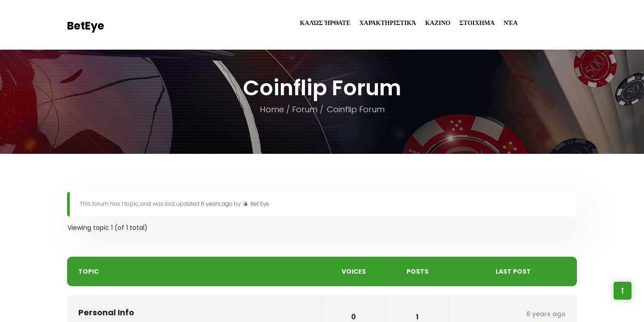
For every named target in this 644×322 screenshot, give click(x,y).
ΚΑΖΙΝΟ (438, 23)
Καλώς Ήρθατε (325, 23)
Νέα (511, 23)
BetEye (86, 26)
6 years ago (217, 204)
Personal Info (106, 312)
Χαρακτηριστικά (388, 23)
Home (272, 109)
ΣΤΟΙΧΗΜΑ (477, 23)
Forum (304, 109)
